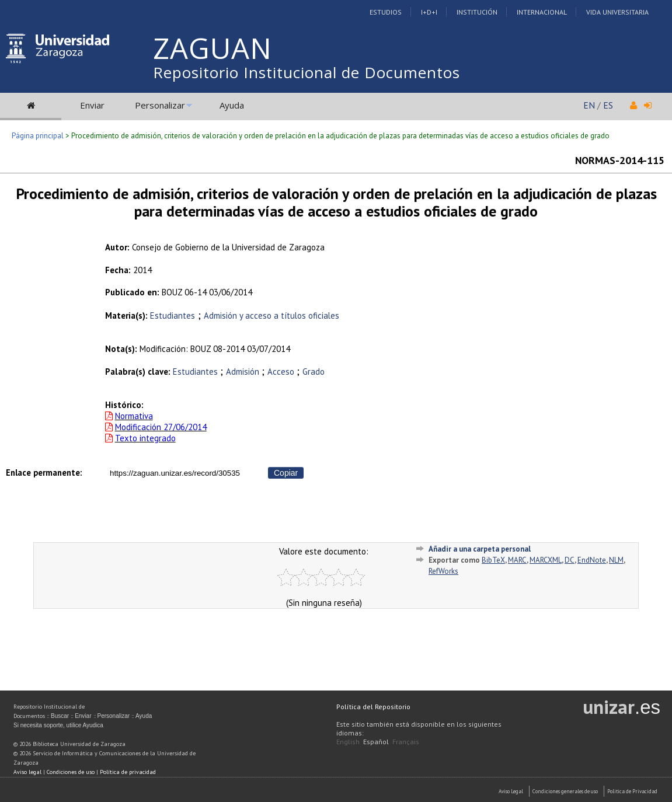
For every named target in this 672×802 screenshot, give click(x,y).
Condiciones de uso (71, 772)
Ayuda (232, 105)
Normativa (134, 416)
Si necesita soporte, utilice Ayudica (58, 725)
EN (589, 105)
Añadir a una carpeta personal (480, 549)
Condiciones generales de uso (565, 791)
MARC (517, 560)
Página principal (38, 136)
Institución (477, 12)
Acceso (282, 372)
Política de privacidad (128, 772)
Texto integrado (145, 438)
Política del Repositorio (373, 707)
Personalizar (160, 105)
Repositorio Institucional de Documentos (307, 72)
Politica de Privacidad (632, 791)
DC (570, 560)
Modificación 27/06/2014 (161, 427)
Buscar (60, 716)
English (348, 742)
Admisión (244, 372)
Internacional (542, 12)
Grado (314, 372)
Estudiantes (173, 315)
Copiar (286, 473)
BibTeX (493, 560)
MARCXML (546, 560)
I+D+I (429, 12)
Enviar (92, 105)
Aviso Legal (511, 791)
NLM (616, 560)
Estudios (386, 12)
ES (608, 105)
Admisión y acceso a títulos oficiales (271, 315)
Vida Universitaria (617, 12)
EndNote (592, 560)
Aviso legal (27, 772)
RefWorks (443, 571)
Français (406, 742)
